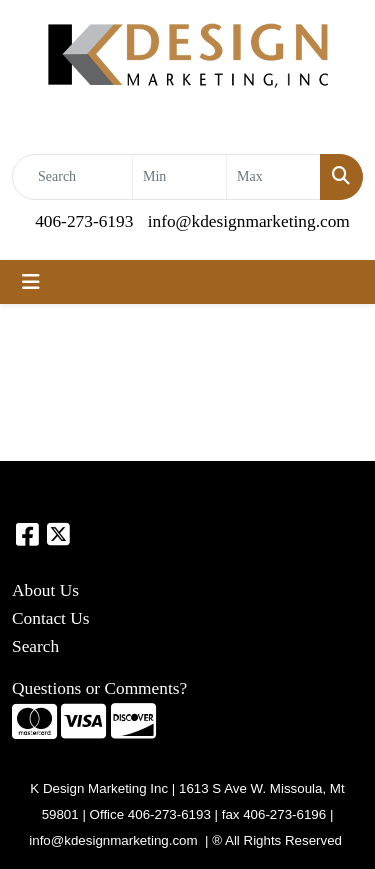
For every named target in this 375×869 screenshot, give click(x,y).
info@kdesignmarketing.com (249, 221)
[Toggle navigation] (31, 282)
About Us (45, 590)
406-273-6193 (84, 221)
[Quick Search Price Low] (179, 177)
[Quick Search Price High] (273, 177)
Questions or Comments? (99, 688)
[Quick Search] (72, 177)
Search (35, 646)
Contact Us (51, 618)
